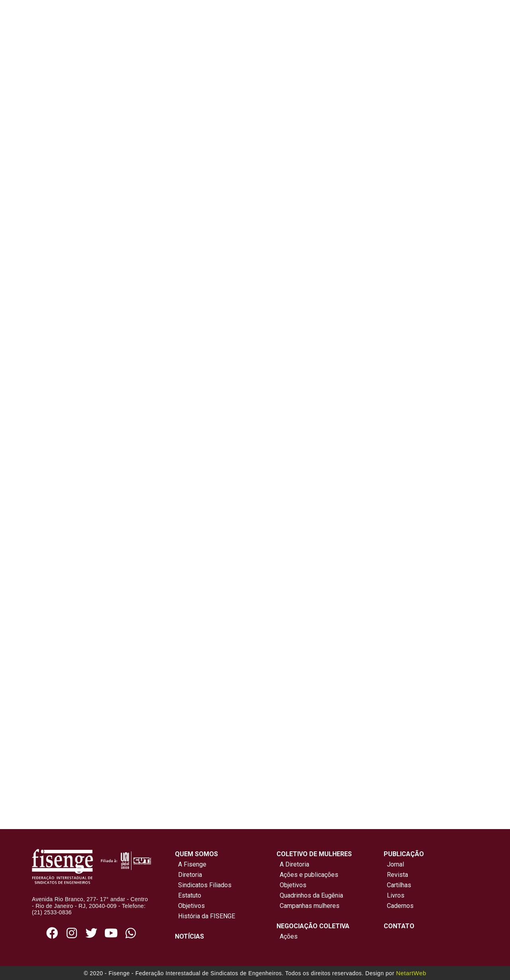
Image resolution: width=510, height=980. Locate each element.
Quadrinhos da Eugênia (310, 895)
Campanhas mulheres (308, 906)
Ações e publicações (307, 875)
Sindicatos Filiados (203, 885)
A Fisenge (191, 864)
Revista (397, 875)
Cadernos (400, 906)
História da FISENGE (205, 916)
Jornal (395, 864)
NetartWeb (411, 973)
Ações (287, 936)
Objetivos (190, 906)
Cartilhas (399, 885)
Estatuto (188, 895)
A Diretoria (293, 864)
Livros (396, 895)
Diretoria (188, 875)
